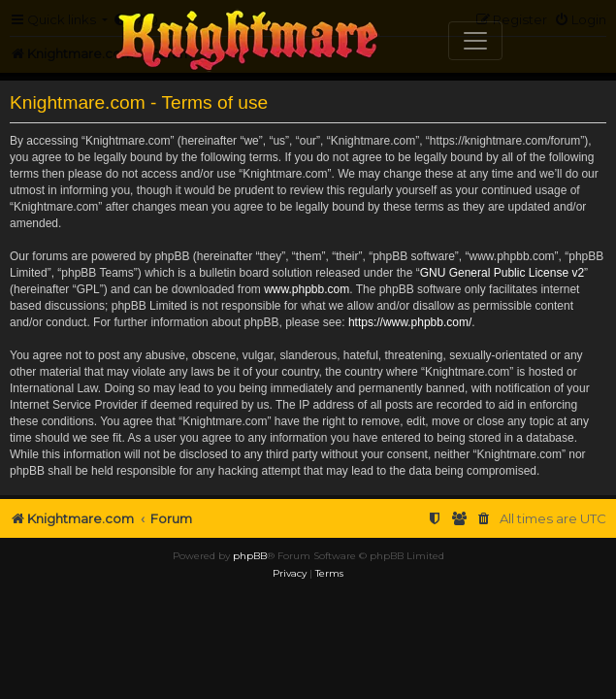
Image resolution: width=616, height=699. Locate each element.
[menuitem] (435, 519)
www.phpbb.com (307, 289)
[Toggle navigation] (475, 41)
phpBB (250, 585)
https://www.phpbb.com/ (410, 322)
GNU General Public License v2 (502, 273)
